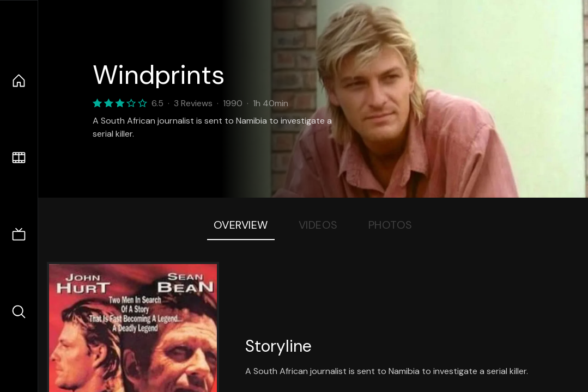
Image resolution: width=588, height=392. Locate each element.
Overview (241, 225)
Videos (318, 225)
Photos (390, 225)
